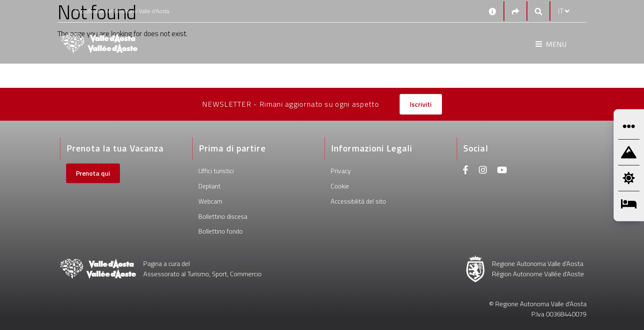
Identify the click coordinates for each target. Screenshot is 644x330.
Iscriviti (421, 104)
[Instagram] (483, 171)
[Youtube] (502, 171)
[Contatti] (492, 11)
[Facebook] (466, 171)
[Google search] (538, 11)
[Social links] (515, 11)
